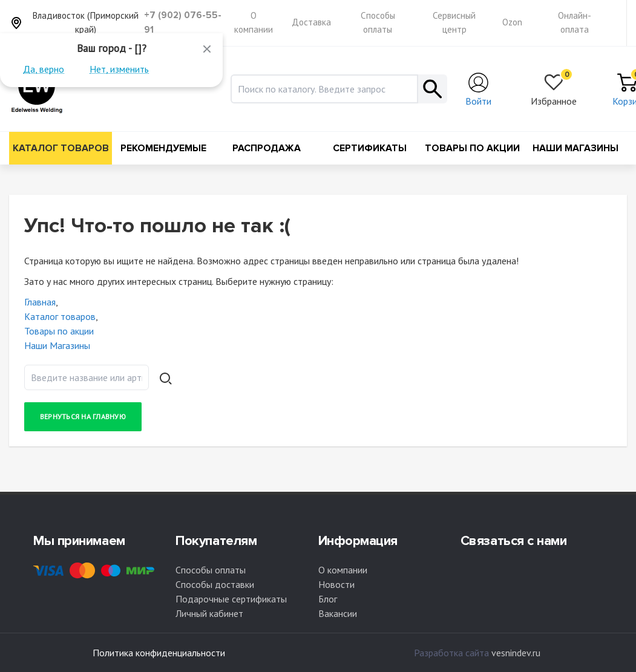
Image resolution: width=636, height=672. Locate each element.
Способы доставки (215, 584)
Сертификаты (370, 148)
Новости (336, 584)
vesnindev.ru (516, 653)
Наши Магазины (575, 148)
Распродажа (267, 148)
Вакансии (338, 613)
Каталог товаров (61, 148)
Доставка (311, 22)
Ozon (512, 22)
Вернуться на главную (83, 416)
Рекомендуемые (163, 148)
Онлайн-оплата (575, 22)
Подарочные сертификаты (231, 599)
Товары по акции (472, 148)
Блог (328, 599)
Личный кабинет (209, 613)
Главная (40, 302)
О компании (343, 570)
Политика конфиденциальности (159, 653)
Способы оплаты (211, 570)
